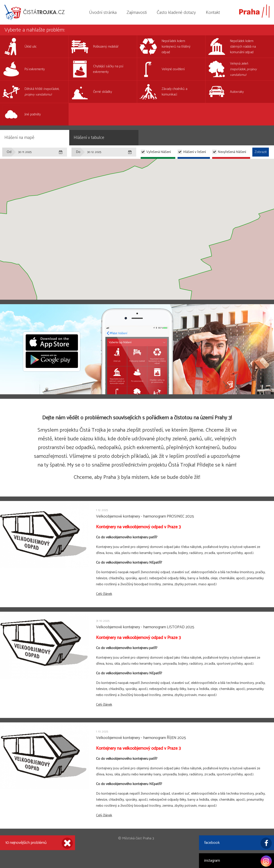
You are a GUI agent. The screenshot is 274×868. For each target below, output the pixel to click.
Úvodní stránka (103, 13)
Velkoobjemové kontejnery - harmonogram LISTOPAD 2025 (145, 627)
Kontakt (213, 13)
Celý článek (104, 594)
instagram (238, 861)
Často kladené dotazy (176, 13)
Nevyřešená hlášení (232, 152)
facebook (238, 843)
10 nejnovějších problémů (39, 843)
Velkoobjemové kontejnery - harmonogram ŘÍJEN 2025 (141, 738)
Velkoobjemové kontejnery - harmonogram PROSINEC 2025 (145, 516)
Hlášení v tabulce (89, 138)
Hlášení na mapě (19, 138)
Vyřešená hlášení (159, 152)
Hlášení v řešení (195, 152)
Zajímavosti (137, 13)
